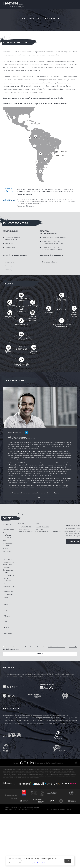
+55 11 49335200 (42, 527)
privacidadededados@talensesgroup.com (51, 531)
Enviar (40, 654)
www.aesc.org (27, 194)
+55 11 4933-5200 (16, 809)
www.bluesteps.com (29, 206)
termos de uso (51, 863)
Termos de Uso (50, 809)
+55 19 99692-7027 (25, 527)
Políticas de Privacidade (56, 647)
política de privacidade (39, 863)
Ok (68, 861)
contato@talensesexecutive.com (29, 809)
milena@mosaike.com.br (27, 531)
